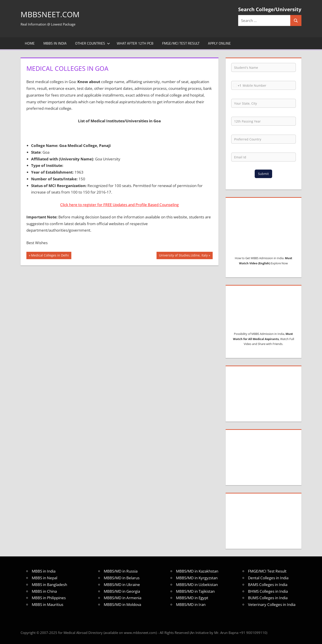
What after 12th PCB (135, 43)
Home (30, 43)
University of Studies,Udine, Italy (183, 256)
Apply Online (219, 43)
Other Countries (93, 43)
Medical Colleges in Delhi (50, 256)
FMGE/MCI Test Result (181, 43)
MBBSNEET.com (52, 14)
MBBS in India (55, 43)
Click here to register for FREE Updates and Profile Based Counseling (119, 205)
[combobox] (236, 85)
